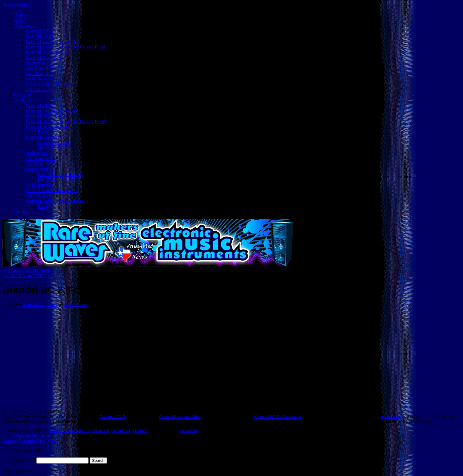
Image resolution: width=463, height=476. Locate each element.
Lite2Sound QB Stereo (59, 174)
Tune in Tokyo (40, 89)
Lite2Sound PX (41, 68)
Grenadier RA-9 (53, 148)
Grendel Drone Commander (52, 42)
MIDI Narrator (40, 79)
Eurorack (101, 430)
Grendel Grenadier (44, 57)
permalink (188, 430)
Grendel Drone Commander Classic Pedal (66, 47)
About (20, 20)
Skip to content (17, 5)
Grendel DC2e (40, 36)
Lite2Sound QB (41, 73)
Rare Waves (76, 304)
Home (20, 15)
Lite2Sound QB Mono (59, 180)
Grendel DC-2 (39, 31)
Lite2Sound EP (40, 159)
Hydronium (37, 63)
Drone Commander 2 (70, 430)
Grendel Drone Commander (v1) (57, 201)
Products (22, 100)
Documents (25, 26)
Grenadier (121, 430)
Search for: (25, 460)
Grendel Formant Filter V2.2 (32, 276)
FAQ (42, 132)
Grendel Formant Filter (48, 52)
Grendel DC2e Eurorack (49, 116)
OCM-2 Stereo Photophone (52, 84)
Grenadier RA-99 (54, 143)
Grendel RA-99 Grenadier (278, 417)
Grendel (140, 430)
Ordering (23, 95)
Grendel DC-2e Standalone (52, 111)
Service (21, 212)
